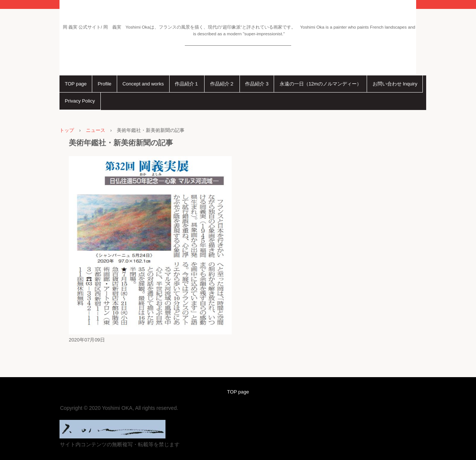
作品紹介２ (222, 84)
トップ (67, 130)
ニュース (96, 130)
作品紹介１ (187, 84)
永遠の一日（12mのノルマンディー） (321, 84)
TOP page (76, 84)
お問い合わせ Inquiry (395, 84)
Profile (105, 84)
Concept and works (143, 84)
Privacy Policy (80, 101)
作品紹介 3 (257, 84)
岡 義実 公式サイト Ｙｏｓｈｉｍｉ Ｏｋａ (238, 38)
